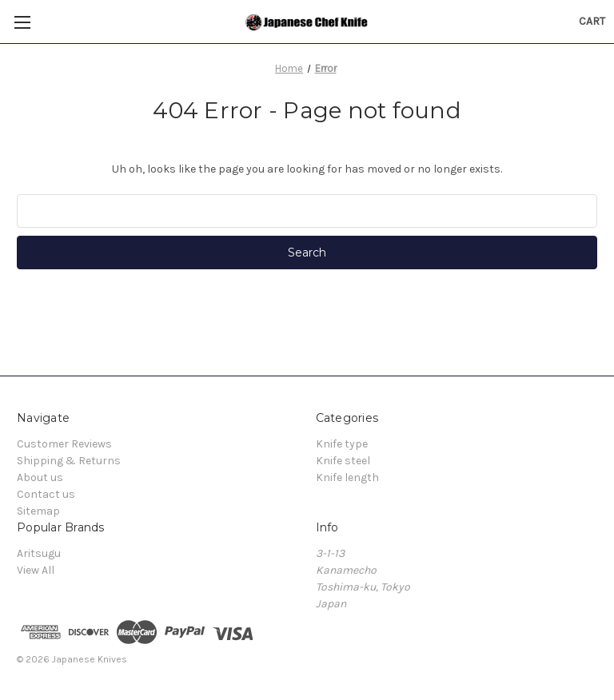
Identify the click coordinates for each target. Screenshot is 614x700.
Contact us (46, 494)
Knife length (347, 477)
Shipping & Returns (69, 461)
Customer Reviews (64, 444)
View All (36, 570)
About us (40, 477)
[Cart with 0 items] (592, 21)
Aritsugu (39, 553)
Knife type (342, 444)
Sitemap (38, 511)
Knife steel (343, 461)
